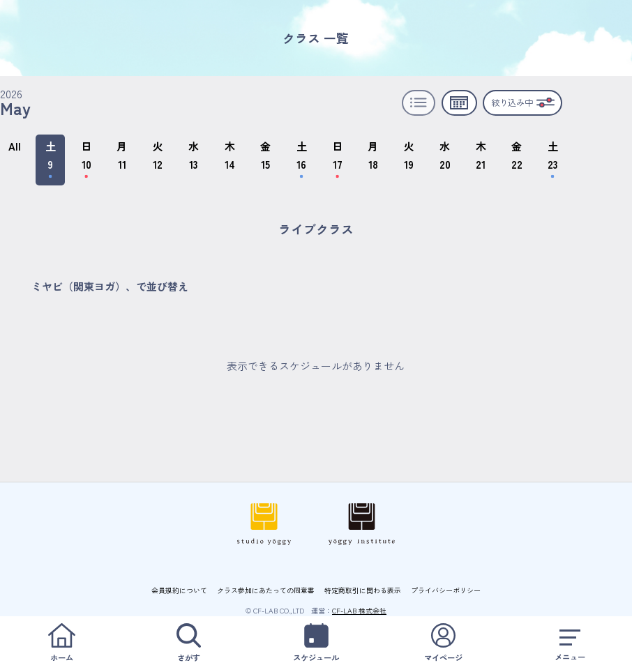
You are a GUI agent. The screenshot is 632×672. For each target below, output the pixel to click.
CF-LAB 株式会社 (359, 610)
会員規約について (179, 590)
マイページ (443, 643)
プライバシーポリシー (446, 590)
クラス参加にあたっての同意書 (266, 590)
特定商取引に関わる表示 (363, 590)
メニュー (570, 643)
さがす (189, 643)
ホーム (62, 643)
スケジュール (316, 643)
